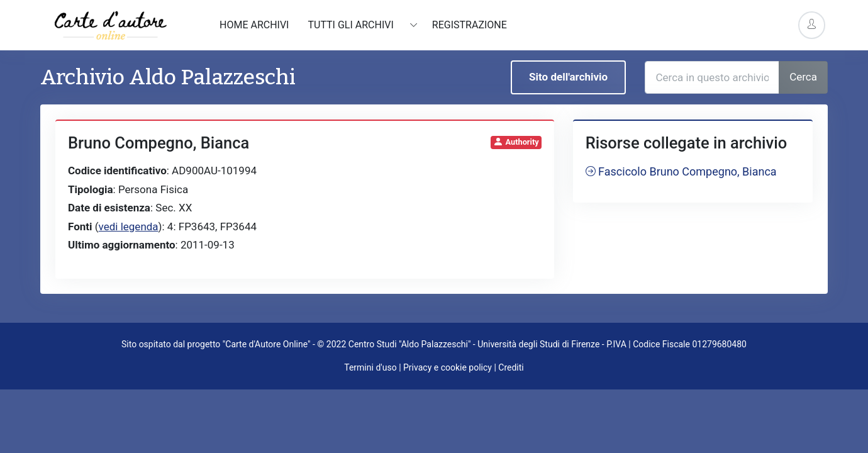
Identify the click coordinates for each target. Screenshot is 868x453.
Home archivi (254, 25)
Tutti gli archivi (352, 25)
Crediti (511, 367)
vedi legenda (129, 226)
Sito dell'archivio (568, 77)
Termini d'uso (370, 367)
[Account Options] (812, 25)
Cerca (803, 77)
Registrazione (470, 25)
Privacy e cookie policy (448, 367)
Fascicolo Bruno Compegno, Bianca (681, 171)
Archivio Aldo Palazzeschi (168, 77)
